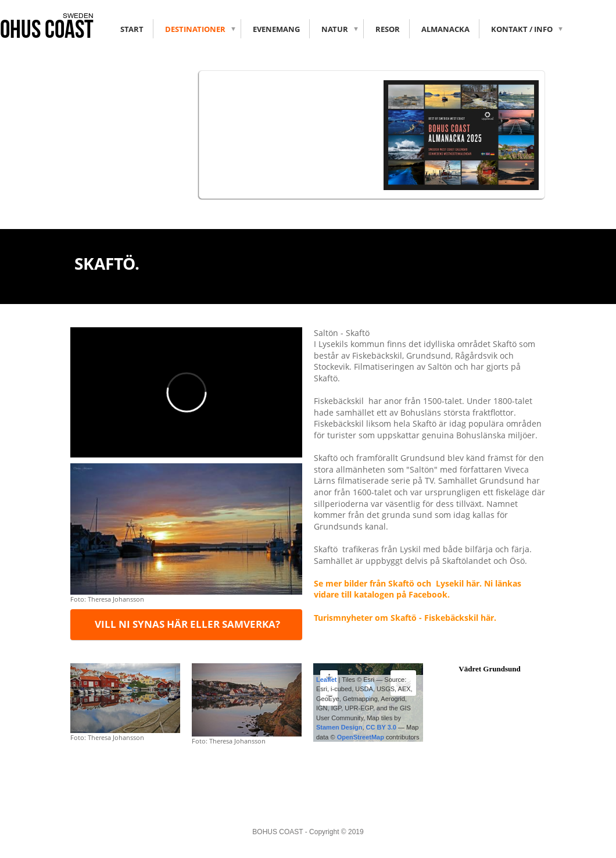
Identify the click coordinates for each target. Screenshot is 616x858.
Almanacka (445, 29)
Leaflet (326, 680)
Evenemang (276, 29)
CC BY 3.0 (381, 727)
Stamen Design (339, 727)
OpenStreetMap (361, 737)
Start (132, 29)
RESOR (388, 29)
